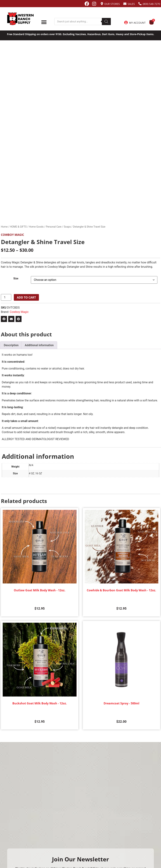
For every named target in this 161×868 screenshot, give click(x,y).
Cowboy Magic (12, 235)
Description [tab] (11, 345)
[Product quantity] (6, 297)
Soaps (67, 227)
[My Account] (126, 23)
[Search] (106, 22)
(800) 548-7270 (151, 4)
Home (4, 227)
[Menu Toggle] (44, 22)
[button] (4, 319)
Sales (131, 4)
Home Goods (36, 227)
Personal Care (54, 227)
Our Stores (112, 4)
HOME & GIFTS (18, 227)
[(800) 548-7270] (140, 4)
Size (16, 279)
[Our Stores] (102, 4)
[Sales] (125, 4)
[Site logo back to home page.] (20, 19)
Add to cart (26, 297)
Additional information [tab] (39, 345)
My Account (137, 23)
